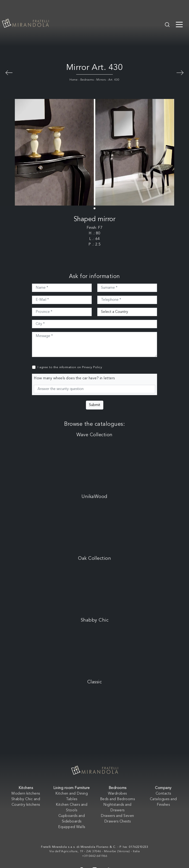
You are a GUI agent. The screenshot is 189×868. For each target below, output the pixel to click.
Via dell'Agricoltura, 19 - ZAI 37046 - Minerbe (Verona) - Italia (95, 851)
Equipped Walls (72, 827)
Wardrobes (117, 794)
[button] (94, 208)
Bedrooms (87, 80)
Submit (95, 405)
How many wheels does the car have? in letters (74, 378)
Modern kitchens (26, 794)
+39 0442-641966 (95, 856)
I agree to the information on (70, 367)
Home (74, 80)
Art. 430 (114, 80)
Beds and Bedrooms (118, 799)
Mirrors (101, 80)
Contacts (163, 794)
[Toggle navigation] (179, 24)
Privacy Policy (92, 367)
